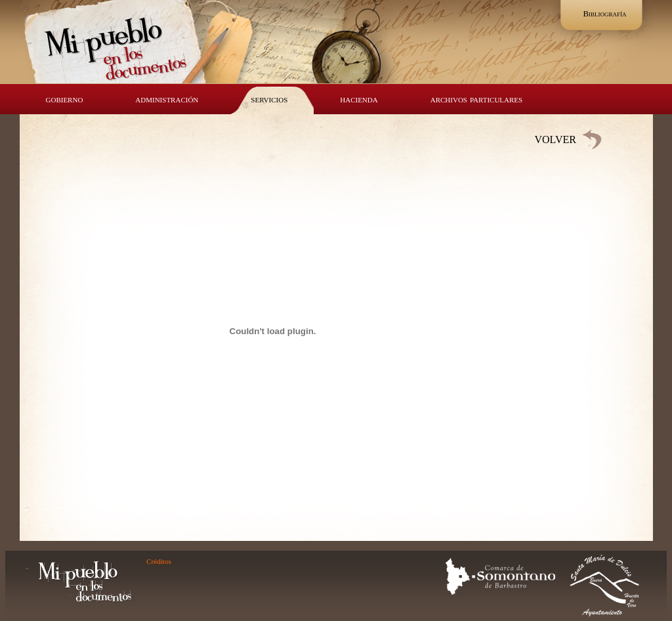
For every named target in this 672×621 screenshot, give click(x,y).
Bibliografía (604, 14)
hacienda (359, 99)
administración (167, 99)
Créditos (159, 561)
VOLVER (556, 139)
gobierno (65, 99)
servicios (269, 99)
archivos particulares (476, 99)
